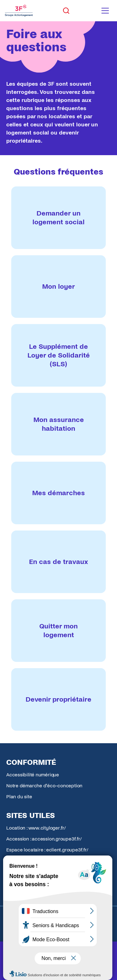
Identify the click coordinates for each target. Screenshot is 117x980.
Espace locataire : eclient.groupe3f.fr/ (47, 850)
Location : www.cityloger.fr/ (36, 828)
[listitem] (58, 218)
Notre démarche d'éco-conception (44, 786)
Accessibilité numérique (33, 775)
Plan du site (19, 797)
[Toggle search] (66, 11)
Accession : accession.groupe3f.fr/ (44, 839)
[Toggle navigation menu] (105, 11)
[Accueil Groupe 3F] (19, 11)
